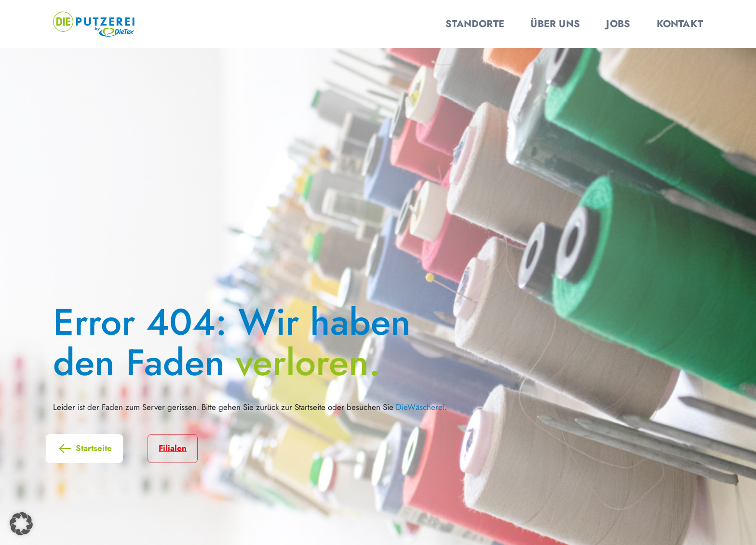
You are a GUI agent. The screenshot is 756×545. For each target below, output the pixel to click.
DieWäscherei (420, 407)
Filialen (173, 448)
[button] (21, 524)
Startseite (84, 449)
